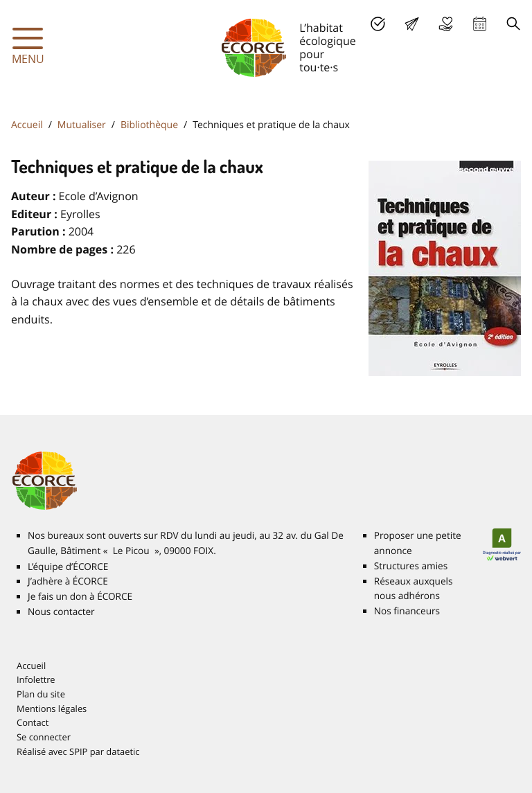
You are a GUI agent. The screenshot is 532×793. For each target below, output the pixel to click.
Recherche (514, 24)
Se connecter (44, 737)
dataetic (123, 751)
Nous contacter (61, 612)
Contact (33, 722)
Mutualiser (82, 125)
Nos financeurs (407, 611)
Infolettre (36, 679)
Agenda (480, 24)
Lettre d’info (412, 24)
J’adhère (378, 24)
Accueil (27, 125)
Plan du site (41, 694)
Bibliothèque (149, 125)
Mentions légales (52, 709)
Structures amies (411, 566)
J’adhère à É (68, 581)
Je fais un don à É (446, 24)
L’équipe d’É (68, 567)
